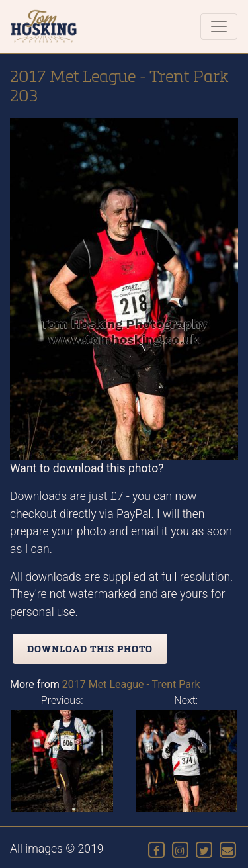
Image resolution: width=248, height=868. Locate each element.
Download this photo (90, 649)
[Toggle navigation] (219, 26)
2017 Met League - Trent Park (131, 684)
